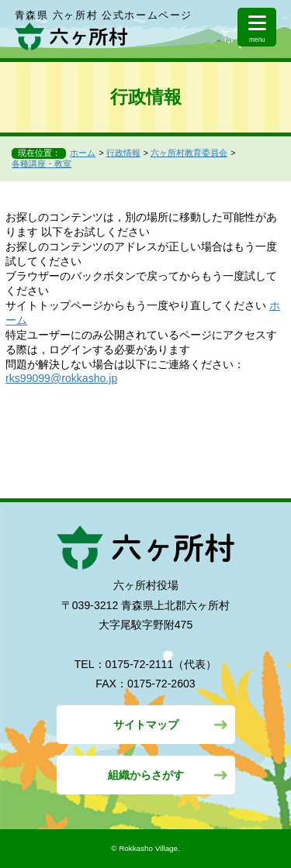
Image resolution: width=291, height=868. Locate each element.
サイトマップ (146, 725)
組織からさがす (146, 775)
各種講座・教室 (42, 164)
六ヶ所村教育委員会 (189, 153)
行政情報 (123, 153)
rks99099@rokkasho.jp (61, 378)
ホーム (83, 153)
